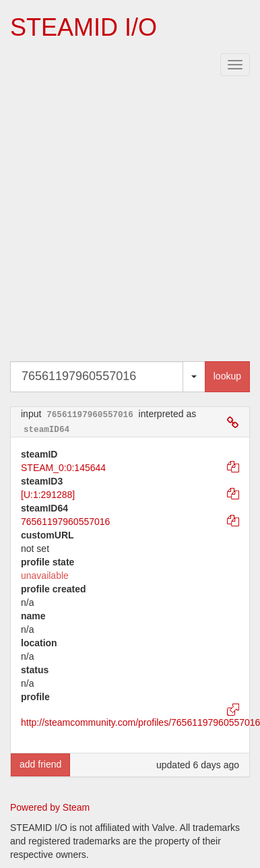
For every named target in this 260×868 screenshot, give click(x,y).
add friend (40, 764)
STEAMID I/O (84, 27)
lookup (227, 376)
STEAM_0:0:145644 (63, 468)
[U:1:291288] (48, 495)
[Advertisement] (126, 221)
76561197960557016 (65, 522)
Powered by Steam (50, 807)
